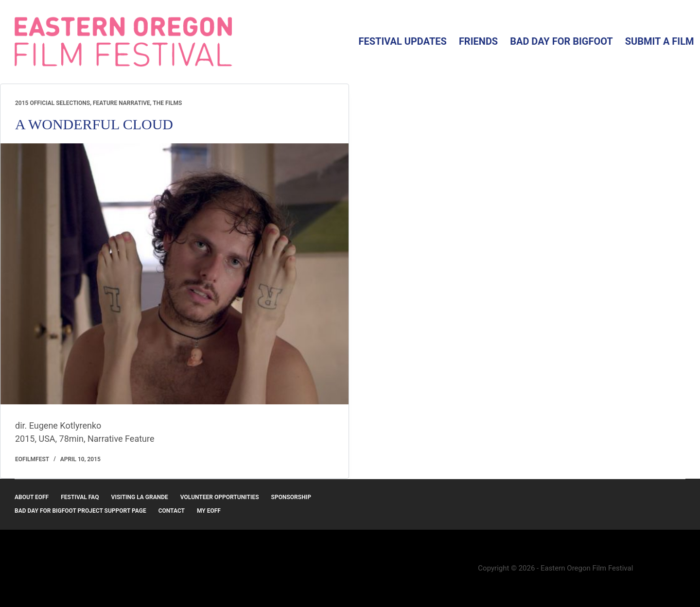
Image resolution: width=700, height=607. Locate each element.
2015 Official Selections (52, 103)
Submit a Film (660, 41)
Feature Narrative (122, 103)
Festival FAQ (80, 497)
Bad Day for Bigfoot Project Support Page (80, 511)
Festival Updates (402, 41)
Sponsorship (291, 497)
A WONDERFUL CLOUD (94, 124)
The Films (167, 103)
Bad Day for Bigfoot (561, 41)
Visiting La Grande (140, 497)
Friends (478, 41)
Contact (172, 511)
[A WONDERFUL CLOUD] (175, 274)
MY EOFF (209, 511)
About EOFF (32, 497)
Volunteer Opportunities (220, 497)
